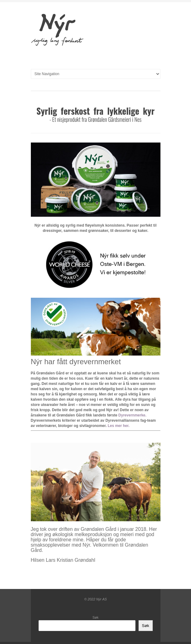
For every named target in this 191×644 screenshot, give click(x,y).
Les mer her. (119, 426)
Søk (96, 617)
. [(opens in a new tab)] (146, 415)
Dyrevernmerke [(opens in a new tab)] (132, 415)
